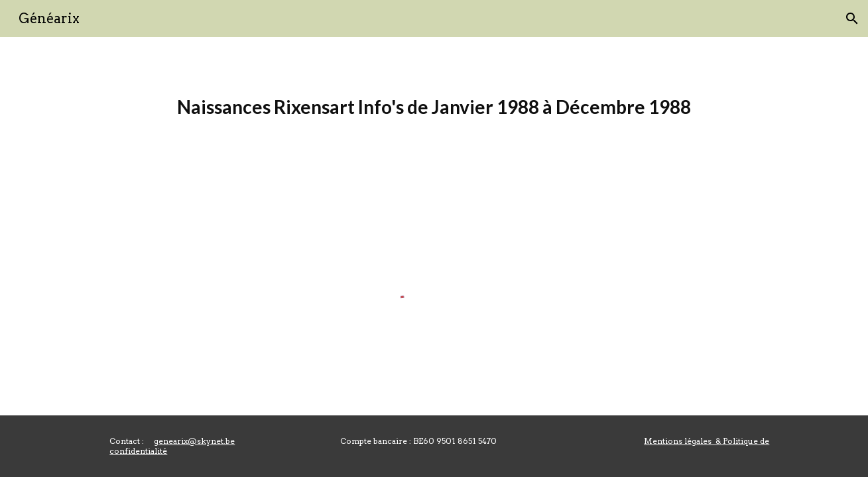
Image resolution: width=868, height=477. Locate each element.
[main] (434, 107)
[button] (852, 19)
